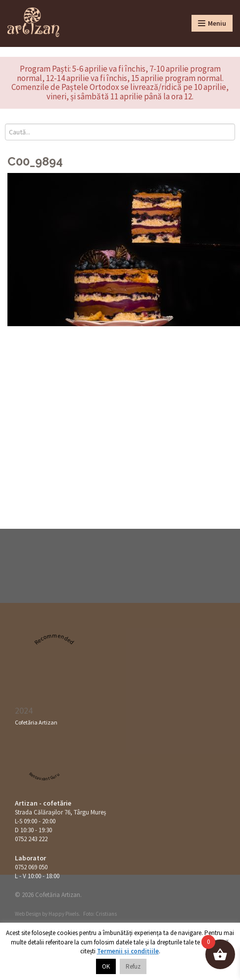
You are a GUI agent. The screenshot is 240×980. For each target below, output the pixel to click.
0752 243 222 (31, 839)
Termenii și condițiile (128, 951)
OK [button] (106, 966)
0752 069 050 (31, 867)
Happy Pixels (64, 914)
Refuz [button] (133, 966)
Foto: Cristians (100, 914)
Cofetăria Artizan (36, 722)
